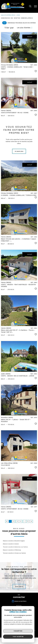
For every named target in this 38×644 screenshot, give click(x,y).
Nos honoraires (6, 630)
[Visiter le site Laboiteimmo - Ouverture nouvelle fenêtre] (19, 635)
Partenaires (13, 631)
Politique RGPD (20, 631)
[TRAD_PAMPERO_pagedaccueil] (13, 9)
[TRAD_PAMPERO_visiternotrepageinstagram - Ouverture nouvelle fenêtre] (19, 612)
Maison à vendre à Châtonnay (12, 550)
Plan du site (20, 630)
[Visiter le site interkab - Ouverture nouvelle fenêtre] (22, 624)
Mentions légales (28, 630)
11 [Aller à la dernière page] (28, 521)
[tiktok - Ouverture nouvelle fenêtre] (23, 612)
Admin (34, 630)
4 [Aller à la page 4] (21, 521)
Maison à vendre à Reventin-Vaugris (14, 541)
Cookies (26, 631)
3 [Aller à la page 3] (17, 521)
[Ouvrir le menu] (35, 6)
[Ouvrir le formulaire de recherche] (30, 6)
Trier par (9, 28)
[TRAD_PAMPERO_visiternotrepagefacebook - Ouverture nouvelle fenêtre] (15, 612)
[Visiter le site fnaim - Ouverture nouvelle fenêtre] (10, 624)
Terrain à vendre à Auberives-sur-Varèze (15, 547)
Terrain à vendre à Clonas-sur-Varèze (14, 553)
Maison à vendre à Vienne (11, 544)
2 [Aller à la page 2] (14, 521)
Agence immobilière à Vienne (8, 15)
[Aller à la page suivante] (31, 521)
